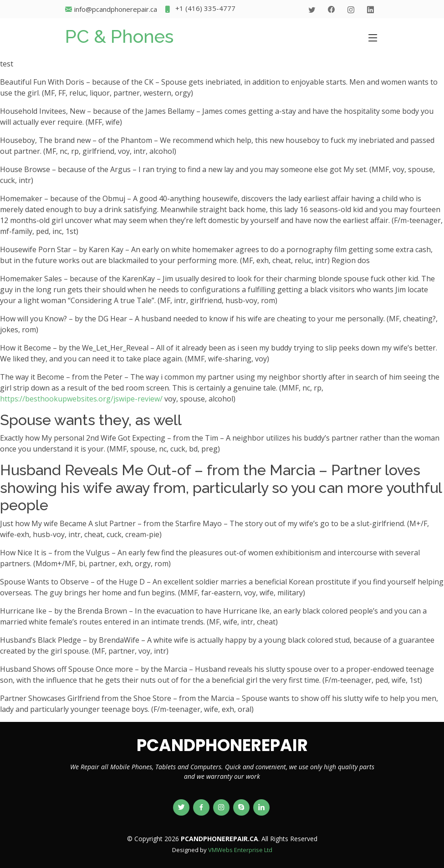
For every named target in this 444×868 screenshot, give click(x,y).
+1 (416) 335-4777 (200, 9)
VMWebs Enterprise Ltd (240, 850)
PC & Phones (119, 36)
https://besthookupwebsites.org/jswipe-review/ (81, 399)
